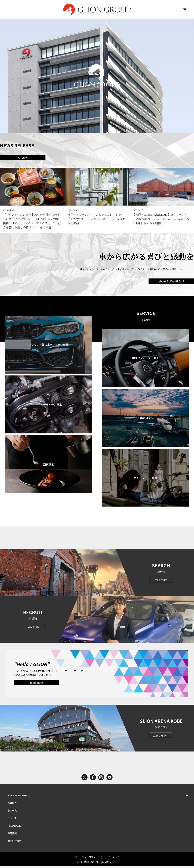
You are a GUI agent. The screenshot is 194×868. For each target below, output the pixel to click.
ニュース (12, 820)
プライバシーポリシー (86, 859)
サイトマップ (112, 859)
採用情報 (12, 835)
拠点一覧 (12, 812)
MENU (185, 9)
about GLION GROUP (171, 283)
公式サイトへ (161, 737)
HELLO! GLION (15, 827)
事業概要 (12, 805)
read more (161, 581)
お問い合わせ (14, 843)
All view (23, 158)
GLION (97, 9)
